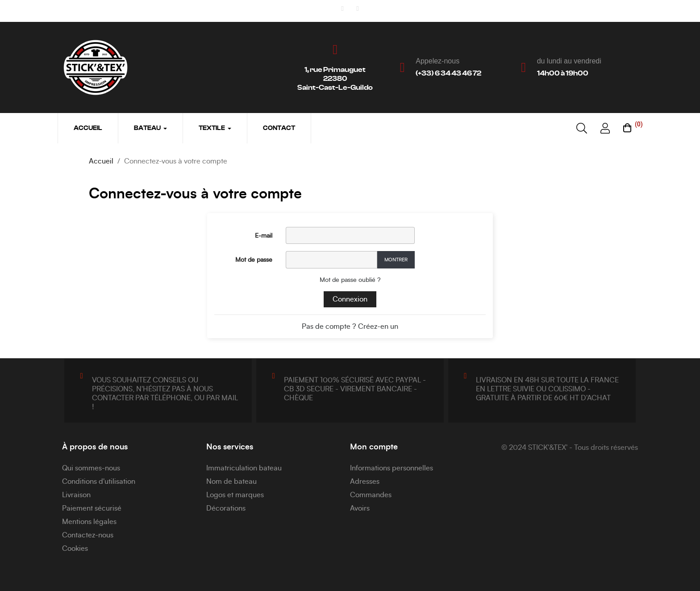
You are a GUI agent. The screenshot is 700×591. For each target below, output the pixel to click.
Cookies (75, 549)
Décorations (226, 508)
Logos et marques (235, 495)
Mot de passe (254, 260)
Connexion (350, 299)
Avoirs (360, 508)
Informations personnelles (392, 468)
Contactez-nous (88, 535)
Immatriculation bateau (244, 468)
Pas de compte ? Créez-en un (350, 327)
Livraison (76, 495)
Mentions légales (89, 522)
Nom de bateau (231, 482)
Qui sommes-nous (91, 468)
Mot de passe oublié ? (350, 280)
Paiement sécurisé (92, 508)
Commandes (371, 495)
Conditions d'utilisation (99, 482)
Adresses (365, 482)
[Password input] (331, 260)
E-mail (264, 236)
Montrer (396, 260)
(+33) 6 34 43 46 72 (448, 73)
